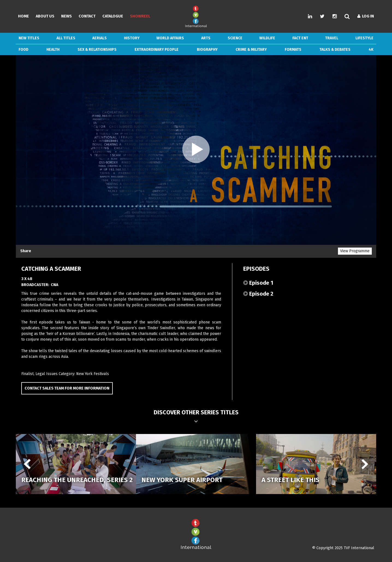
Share (26, 251)
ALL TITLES (66, 38)
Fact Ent (300, 38)
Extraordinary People (157, 50)
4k (371, 50)
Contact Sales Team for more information (67, 388)
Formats (293, 50)
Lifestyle (364, 38)
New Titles (29, 38)
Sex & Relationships (97, 50)
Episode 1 (258, 283)
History (132, 38)
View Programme (355, 251)
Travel (332, 38)
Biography (207, 50)
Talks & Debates (335, 50)
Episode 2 (258, 294)
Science (235, 38)
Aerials (100, 38)
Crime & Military (251, 50)
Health (53, 50)
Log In (366, 16)
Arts (206, 38)
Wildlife (267, 38)
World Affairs (170, 38)
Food (23, 50)
